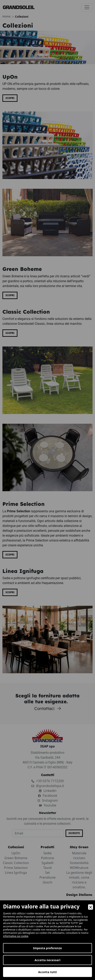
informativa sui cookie (16, 936)
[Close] (91, 907)
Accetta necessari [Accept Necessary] (47, 960)
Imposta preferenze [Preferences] (48, 948)
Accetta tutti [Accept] (47, 972)
